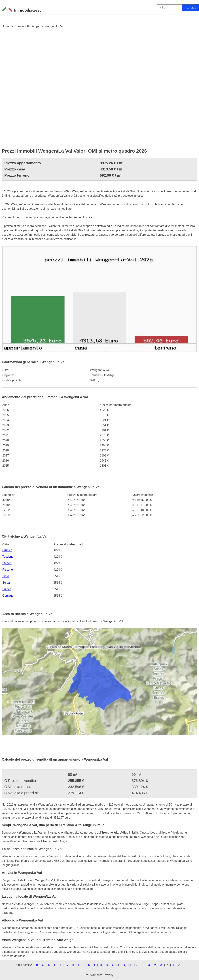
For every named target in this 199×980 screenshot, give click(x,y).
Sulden (7, 589)
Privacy (109, 975)
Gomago (8, 596)
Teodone (8, 557)
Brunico (7, 550)
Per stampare (94, 975)
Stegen (7, 563)
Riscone (8, 570)
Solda (6, 583)
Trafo (6, 576)
